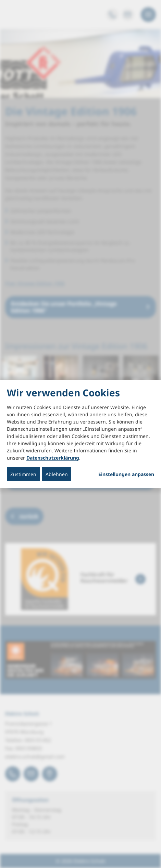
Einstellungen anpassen (126, 474)
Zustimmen (23, 474)
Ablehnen (57, 474)
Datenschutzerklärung (53, 458)
